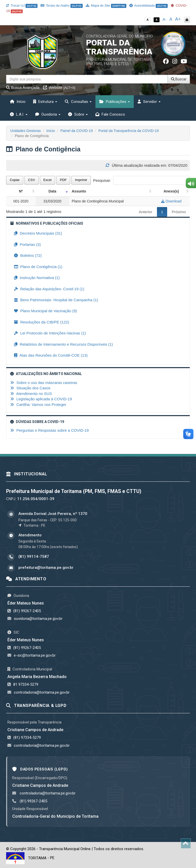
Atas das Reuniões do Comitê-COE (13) (51, 355)
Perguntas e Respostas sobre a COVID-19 (50, 430)
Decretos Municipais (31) (38, 233)
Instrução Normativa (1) (37, 278)
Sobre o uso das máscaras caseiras (44, 383)
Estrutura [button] (45, 102)
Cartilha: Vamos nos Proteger (38, 405)
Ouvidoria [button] (48, 114)
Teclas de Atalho (62, 5)
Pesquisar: (142, 180)
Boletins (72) (28, 255)
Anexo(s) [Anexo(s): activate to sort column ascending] (171, 191)
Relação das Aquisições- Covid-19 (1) (49, 289)
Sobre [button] (78, 114)
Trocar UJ (22, 5)
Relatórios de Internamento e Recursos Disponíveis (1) (63, 344)
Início (18, 102)
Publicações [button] (115, 102)
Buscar (179, 79)
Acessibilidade (149, 5)
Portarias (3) (27, 244)
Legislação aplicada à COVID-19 (41, 399)
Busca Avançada (23, 87)
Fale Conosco (110, 114)
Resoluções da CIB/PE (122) (42, 322)
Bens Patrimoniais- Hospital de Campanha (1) (56, 300)
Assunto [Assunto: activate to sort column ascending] (79, 191)
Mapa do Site (106, 5)
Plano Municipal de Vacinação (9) (46, 311)
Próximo (179, 212)
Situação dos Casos (30, 388)
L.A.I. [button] (19, 114)
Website (59, 87)
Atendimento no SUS (31, 394)
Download (171, 201)
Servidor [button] (149, 102)
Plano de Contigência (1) (38, 267)
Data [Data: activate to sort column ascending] (52, 191)
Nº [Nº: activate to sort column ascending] (21, 191)
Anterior (146, 212)
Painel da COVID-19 (77, 131)
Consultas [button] (78, 102)
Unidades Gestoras (26, 131)
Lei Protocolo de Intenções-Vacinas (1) (50, 333)
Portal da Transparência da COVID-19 (128, 131)
